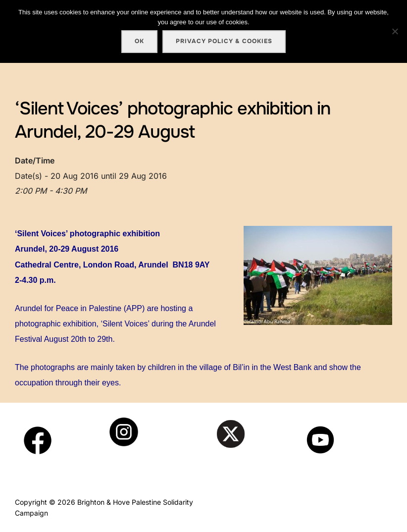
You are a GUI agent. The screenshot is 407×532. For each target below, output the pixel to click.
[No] (395, 31)
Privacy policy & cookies (224, 41)
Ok (139, 41)
